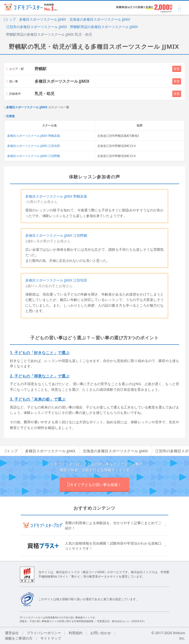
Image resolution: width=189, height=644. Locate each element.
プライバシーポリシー (44, 633)
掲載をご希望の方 (19, 638)
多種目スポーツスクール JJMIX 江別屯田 (34, 146)
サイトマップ (51, 638)
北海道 (10, 116)
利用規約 (76, 633)
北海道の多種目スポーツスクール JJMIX (100, 19)
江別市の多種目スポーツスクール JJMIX (37, 27)
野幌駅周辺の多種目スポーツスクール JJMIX (104, 27)
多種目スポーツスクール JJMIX (43, 19)
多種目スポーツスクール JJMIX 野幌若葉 (34, 136)
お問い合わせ (101, 633)
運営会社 (12, 633)
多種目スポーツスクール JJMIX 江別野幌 (34, 156)
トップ (10, 19)
